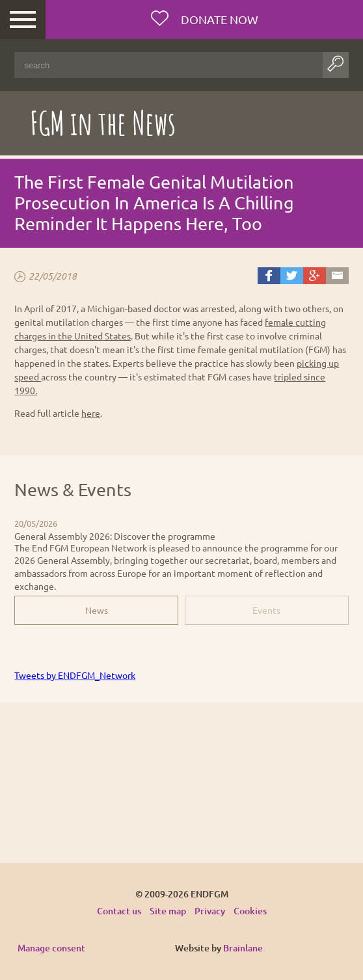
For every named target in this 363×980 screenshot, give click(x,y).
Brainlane (243, 948)
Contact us (119, 911)
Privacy (210, 911)
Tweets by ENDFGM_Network (75, 675)
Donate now (218, 19)
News (97, 610)
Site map (168, 911)
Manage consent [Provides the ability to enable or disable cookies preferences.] (51, 948)
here (91, 413)
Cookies (250, 911)
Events (266, 610)
